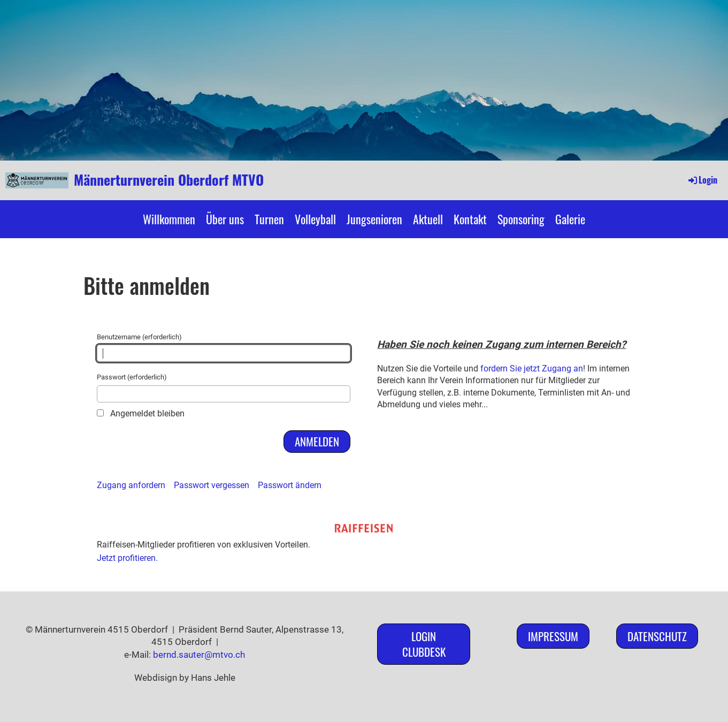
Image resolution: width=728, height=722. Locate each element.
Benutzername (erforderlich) (224, 347)
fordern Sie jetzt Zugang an (532, 368)
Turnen (269, 219)
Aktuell (428, 219)
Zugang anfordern (131, 485)
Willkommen (169, 219)
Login (702, 180)
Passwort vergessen (212, 485)
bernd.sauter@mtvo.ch (199, 655)
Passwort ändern (290, 485)
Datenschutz (657, 636)
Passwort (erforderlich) (224, 387)
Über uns (225, 219)
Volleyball (315, 219)
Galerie (570, 219)
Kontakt (470, 219)
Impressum (553, 636)
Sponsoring (521, 219)
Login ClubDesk (424, 644)
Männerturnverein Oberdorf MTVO (169, 180)
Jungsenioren (374, 219)
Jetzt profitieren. (127, 558)
